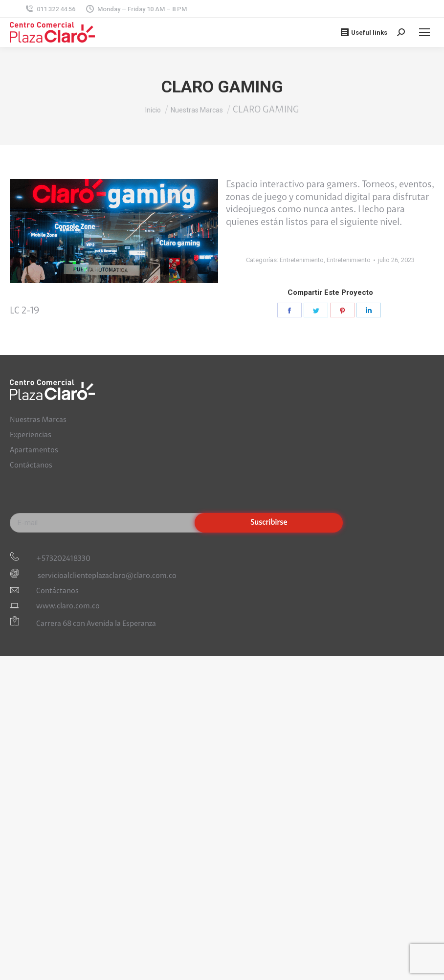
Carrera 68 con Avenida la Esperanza (96, 624)
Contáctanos (31, 466)
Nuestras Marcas (38, 420)
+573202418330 (63, 559)
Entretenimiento (302, 260)
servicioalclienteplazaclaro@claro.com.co (106, 576)
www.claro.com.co (68, 606)
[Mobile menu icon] (424, 32)
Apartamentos (34, 450)
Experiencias (31, 435)
